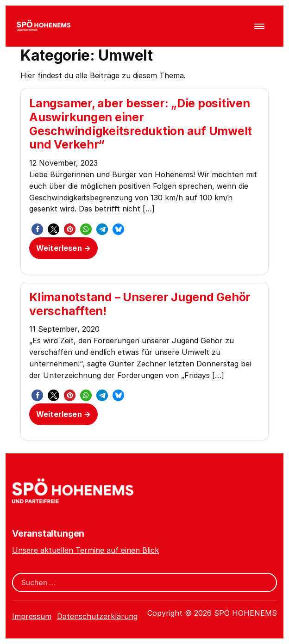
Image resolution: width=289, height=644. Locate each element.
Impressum (32, 616)
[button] (37, 229)
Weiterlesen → (63, 248)
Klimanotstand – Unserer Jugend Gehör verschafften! (140, 304)
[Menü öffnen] (259, 26)
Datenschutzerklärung (97, 616)
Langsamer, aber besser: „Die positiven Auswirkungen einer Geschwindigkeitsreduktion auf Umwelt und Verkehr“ (141, 124)
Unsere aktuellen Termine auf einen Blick (85, 550)
